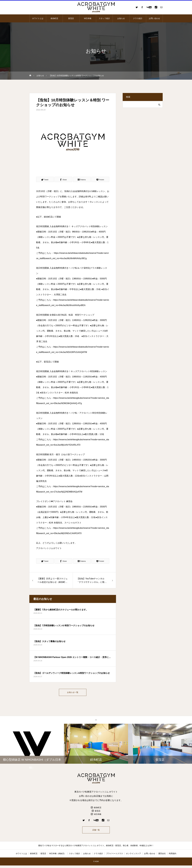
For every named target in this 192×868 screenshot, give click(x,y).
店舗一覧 (96, 832)
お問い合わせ (154, 18)
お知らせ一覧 (73, 693)
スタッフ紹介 (104, 18)
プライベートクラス (115, 856)
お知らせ (121, 18)
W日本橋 (88, 18)
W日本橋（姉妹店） (58, 856)
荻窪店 (71, 18)
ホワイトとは (38, 18)
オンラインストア (133, 856)
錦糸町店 (54, 18)
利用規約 (173, 856)
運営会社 (162, 856)
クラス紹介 (138, 18)
